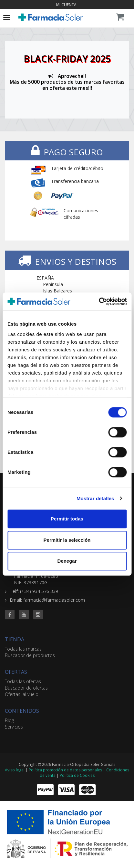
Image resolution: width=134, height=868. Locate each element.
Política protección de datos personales (65, 770)
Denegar (67, 561)
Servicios (14, 727)
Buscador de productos (30, 655)
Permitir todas (67, 519)
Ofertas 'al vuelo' (22, 694)
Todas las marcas (23, 649)
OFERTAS (16, 672)
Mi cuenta (66, 5)
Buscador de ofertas (26, 688)
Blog (9, 720)
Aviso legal (15, 770)
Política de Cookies (77, 775)
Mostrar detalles (95, 498)
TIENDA (15, 639)
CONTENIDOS (22, 711)
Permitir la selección (67, 540)
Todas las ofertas (23, 681)
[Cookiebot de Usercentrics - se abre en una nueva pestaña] (99, 301)
